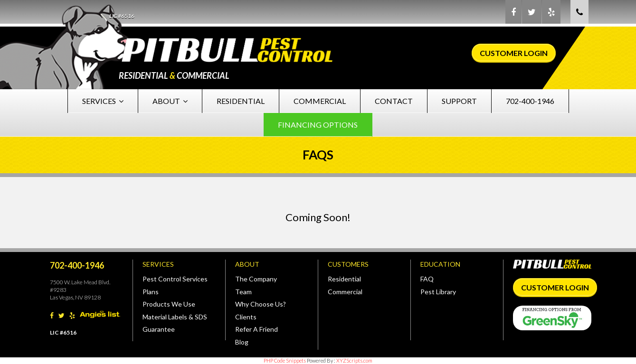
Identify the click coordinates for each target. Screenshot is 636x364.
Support (459, 101)
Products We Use (169, 304)
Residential (241, 101)
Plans (151, 292)
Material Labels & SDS (175, 317)
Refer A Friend (256, 329)
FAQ (427, 279)
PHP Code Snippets (285, 360)
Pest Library (438, 292)
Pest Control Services (175, 279)
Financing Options (318, 125)
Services (103, 101)
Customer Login (514, 53)
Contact (394, 101)
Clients (246, 317)
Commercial (320, 101)
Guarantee (159, 329)
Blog (242, 342)
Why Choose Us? (261, 304)
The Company (256, 279)
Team (243, 292)
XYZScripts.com (354, 360)
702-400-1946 (530, 101)
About (170, 101)
